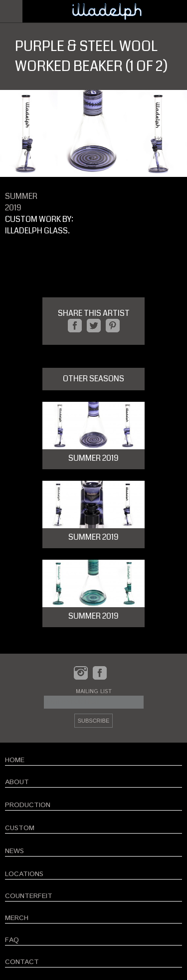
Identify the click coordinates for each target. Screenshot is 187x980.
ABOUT (17, 782)
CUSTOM (20, 828)
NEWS (14, 851)
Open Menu (11, 11)
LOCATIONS (24, 874)
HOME (15, 760)
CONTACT (22, 962)
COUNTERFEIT (29, 896)
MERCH (17, 918)
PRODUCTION (28, 805)
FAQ (12, 940)
